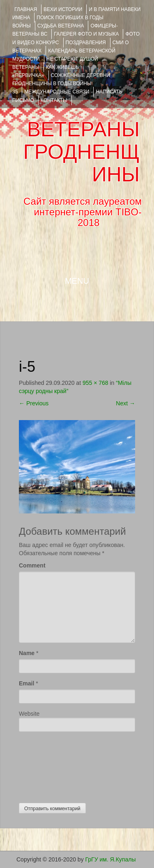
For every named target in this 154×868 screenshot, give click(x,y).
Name (27, 653)
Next (125, 403)
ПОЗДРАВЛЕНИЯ (86, 43)
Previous (34, 403)
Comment (32, 565)
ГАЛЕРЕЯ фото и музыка (86, 34)
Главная (26, 9)
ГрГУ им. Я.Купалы (111, 859)
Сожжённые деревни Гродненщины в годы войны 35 (61, 84)
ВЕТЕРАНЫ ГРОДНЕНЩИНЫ (82, 152)
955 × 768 (95, 383)
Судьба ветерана (61, 26)
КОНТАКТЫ (54, 100)
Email (26, 683)
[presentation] (53, 765)
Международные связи (57, 92)
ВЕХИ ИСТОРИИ (63, 9)
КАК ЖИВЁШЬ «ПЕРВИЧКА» (46, 71)
